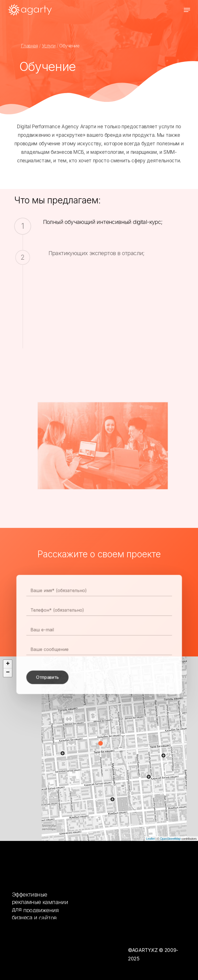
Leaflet (151, 839)
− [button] (8, 673)
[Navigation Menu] (187, 10)
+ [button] (8, 664)
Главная (29, 46)
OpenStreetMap (170, 839)
